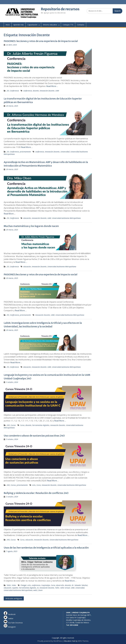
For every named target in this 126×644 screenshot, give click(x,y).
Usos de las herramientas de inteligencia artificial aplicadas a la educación (46, 548)
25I (8, 91)
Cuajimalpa (46, 585)
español (15, 588)
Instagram (10, 627)
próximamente (25, 152)
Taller (9, 585)
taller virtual (65, 588)
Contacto (81, 25)
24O (8, 425)
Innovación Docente (47, 91)
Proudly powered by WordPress (50, 641)
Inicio (8, 25)
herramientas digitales (41, 425)
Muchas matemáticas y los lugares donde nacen (31, 226)
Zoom (40, 590)
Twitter (9, 618)
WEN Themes (83, 641)
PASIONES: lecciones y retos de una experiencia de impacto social (41, 41)
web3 (35, 590)
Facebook (10, 614)
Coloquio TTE (68, 25)
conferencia (28, 91)
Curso (22, 425)
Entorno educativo (50, 25)
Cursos (13, 425)
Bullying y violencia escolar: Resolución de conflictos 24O (36, 493)
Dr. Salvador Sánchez (80, 585)
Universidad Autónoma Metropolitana (66, 218)
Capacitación (32, 25)
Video (14, 585)
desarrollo (60, 585)
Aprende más (19, 25)
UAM (57, 91)
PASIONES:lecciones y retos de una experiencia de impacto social (40, 274)
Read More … (52, 86)
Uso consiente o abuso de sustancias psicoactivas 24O (34, 436)
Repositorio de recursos (60, 9)
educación (27, 218)
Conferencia (14, 91)
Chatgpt (23, 585)
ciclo (34, 485)
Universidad (65, 152)
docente (36, 91)
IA (38, 588)
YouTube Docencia (13, 623)
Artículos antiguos (14, 598)
